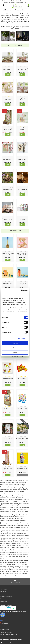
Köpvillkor (3, 592)
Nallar (2, 599)
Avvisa (15, 352)
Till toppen (15, 581)
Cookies (2, 587)
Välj (22, 445)
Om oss (2, 594)
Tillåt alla (15, 343)
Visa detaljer (21, 339)
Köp (8, 74)
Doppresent (4, 601)
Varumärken (4, 589)
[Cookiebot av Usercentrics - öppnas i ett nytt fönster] (21, 290)
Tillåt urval (15, 348)
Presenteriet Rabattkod (7, 596)
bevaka (22, 475)
